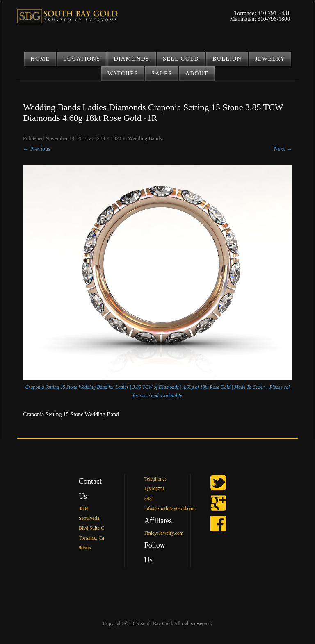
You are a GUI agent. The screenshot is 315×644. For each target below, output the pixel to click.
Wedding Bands (145, 138)
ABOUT (197, 74)
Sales (162, 74)
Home (40, 59)
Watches (123, 74)
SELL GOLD (181, 59)
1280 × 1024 (108, 138)
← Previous (37, 149)
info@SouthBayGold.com (170, 508)
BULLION (227, 59)
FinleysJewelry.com (164, 533)
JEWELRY (270, 59)
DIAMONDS (132, 59)
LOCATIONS (82, 59)
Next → (283, 149)
